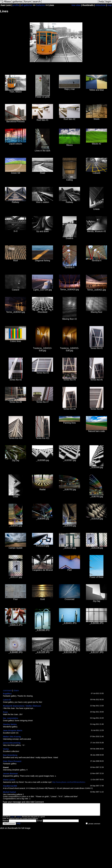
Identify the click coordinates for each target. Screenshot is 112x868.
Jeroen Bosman (10, 774)
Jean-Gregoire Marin (13, 730)
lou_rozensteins (11, 718)
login (12, 819)
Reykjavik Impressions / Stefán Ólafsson (22, 706)
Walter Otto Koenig (12, 737)
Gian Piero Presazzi (12, 761)
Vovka (6, 749)
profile (16, 5)
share (16, 690)
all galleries (27, 5)
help (19, 826)
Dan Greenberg (10, 755)
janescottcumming (12, 743)
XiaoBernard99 (10, 786)
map (109, 5)
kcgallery (7, 693)
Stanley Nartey (10, 724)
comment (7, 690)
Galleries (40, 5)
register (19, 819)
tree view (76, 5)
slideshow (100, 5)
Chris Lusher (9, 780)
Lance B (7, 700)
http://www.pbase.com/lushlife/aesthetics (69, 782)
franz (5, 712)
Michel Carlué (9, 792)
